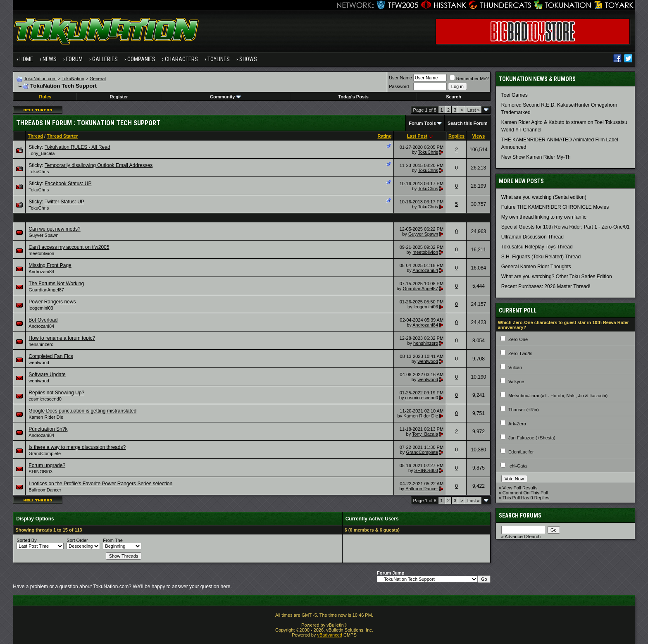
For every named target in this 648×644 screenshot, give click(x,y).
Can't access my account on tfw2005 (69, 247)
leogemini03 (41, 308)
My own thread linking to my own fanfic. (544, 217)
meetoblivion (41, 253)
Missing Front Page (50, 265)
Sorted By (26, 540)
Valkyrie (516, 382)
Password (399, 86)
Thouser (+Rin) (524, 410)
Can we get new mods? (54, 229)
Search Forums (520, 515)
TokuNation (73, 79)
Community (225, 97)
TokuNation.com (40, 79)
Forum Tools (422, 123)
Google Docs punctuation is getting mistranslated (82, 411)
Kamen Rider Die (46, 417)
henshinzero (41, 344)
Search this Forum (468, 123)
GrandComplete (45, 453)
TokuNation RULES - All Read (77, 147)
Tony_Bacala (42, 153)
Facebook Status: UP (68, 184)
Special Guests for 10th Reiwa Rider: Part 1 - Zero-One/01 (566, 227)
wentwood (39, 363)
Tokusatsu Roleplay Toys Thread (537, 247)
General (98, 79)
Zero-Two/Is (520, 353)
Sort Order (77, 540)
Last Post (417, 136)
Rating (385, 136)
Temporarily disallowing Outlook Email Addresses (99, 165)
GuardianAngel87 (46, 290)
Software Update (47, 374)
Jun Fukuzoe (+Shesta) (532, 438)
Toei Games (515, 95)
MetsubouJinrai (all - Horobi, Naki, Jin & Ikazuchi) (558, 396)
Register (119, 97)
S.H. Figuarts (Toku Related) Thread (541, 257)
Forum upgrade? (47, 465)
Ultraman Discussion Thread (532, 237)
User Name (400, 78)
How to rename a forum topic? (62, 338)
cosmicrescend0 (45, 399)
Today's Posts (353, 97)
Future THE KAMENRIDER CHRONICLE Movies (555, 207)
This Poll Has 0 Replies (526, 498)
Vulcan (515, 367)
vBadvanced (330, 635)
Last (474, 110)
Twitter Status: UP (64, 202)
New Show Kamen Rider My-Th (536, 157)
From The (113, 540)
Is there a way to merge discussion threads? (77, 447)
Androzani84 (41, 272)
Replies (456, 136)
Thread (35, 136)
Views (478, 136)
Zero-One (518, 339)
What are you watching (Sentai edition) (544, 197)
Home (26, 59)
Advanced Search (523, 537)
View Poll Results (520, 488)
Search (454, 97)
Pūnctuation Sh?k (48, 429)
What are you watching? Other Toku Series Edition (557, 277)
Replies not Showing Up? (56, 393)
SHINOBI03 (40, 472)
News (50, 59)
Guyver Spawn (43, 235)
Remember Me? (469, 79)
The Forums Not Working (56, 284)
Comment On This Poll (525, 493)
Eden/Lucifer (521, 452)
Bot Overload (43, 320)
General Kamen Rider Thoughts (536, 267)
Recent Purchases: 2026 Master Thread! (546, 286)
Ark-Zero (517, 424)
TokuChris (428, 152)
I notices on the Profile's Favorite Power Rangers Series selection (100, 484)
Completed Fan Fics (51, 356)
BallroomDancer (45, 490)
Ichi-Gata (518, 466)
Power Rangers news (52, 302)
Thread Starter (62, 136)
